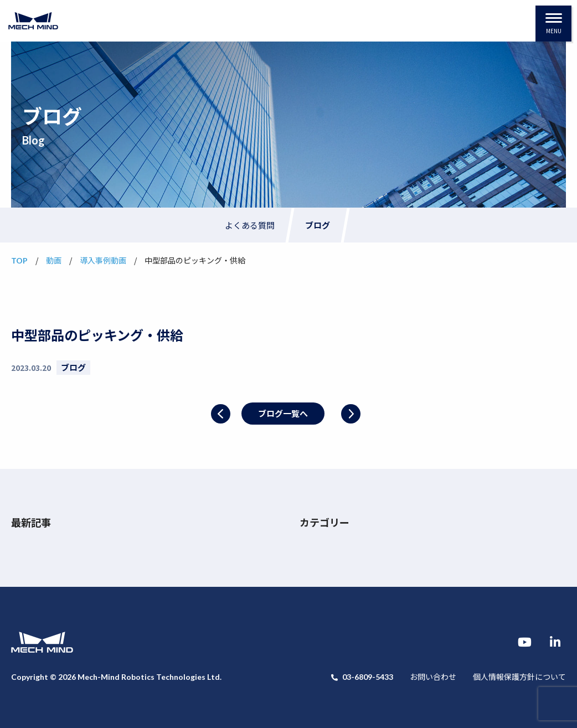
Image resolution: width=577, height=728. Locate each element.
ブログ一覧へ (283, 413)
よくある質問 (250, 225)
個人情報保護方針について (519, 677)
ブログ (318, 225)
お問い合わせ (433, 677)
